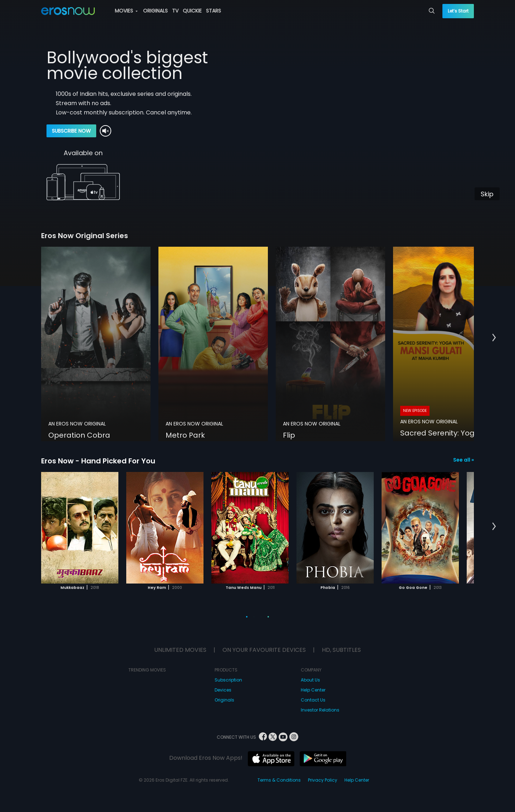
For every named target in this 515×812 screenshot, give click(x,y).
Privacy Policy (323, 780)
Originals (224, 700)
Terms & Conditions (279, 780)
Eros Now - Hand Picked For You (98, 461)
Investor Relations (320, 710)
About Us (310, 680)
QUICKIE (192, 11)
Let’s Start (458, 11)
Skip (487, 194)
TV (175, 11)
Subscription (228, 680)
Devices (223, 690)
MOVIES (126, 11)
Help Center (313, 690)
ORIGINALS (155, 11)
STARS (214, 11)
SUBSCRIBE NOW (71, 131)
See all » (463, 460)
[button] (494, 338)
